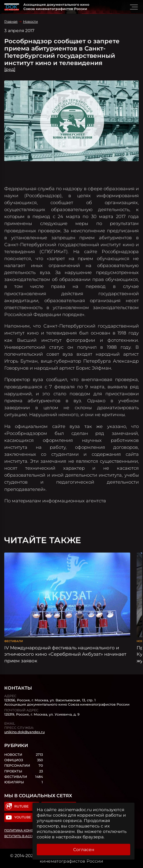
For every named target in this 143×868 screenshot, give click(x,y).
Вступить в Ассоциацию (27, 836)
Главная (11, 21)
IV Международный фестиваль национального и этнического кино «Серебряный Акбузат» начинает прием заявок (65, 654)
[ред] (10, 69)
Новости (31, 21)
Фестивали (14, 641)
